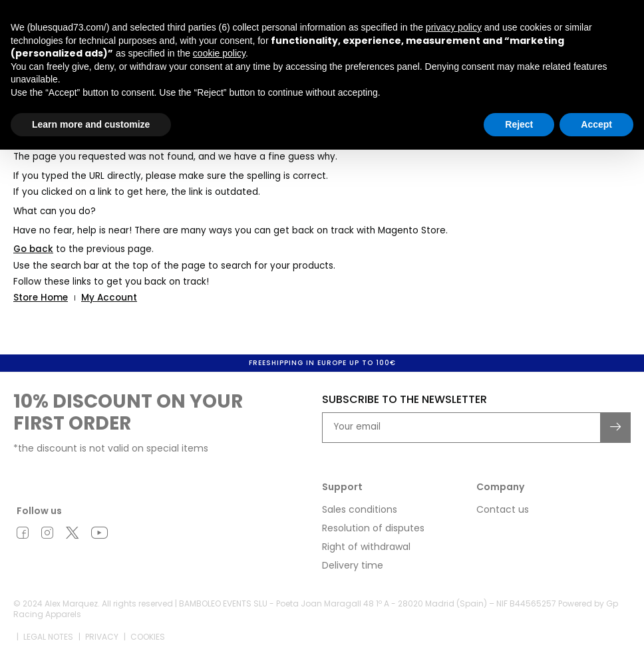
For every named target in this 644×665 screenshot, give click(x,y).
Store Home (41, 298)
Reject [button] (519, 124)
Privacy (102, 637)
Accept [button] (596, 124)
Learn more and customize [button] (91, 124)
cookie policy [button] (219, 53)
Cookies (148, 637)
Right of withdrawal (366, 547)
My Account (109, 298)
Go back (33, 249)
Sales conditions (360, 509)
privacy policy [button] (454, 27)
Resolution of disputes (373, 528)
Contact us (503, 509)
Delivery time (353, 565)
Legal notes (48, 637)
